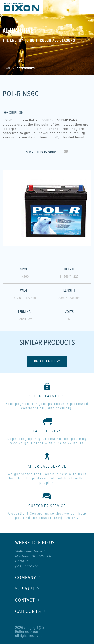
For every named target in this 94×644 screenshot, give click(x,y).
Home (7, 68)
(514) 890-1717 (67, 518)
